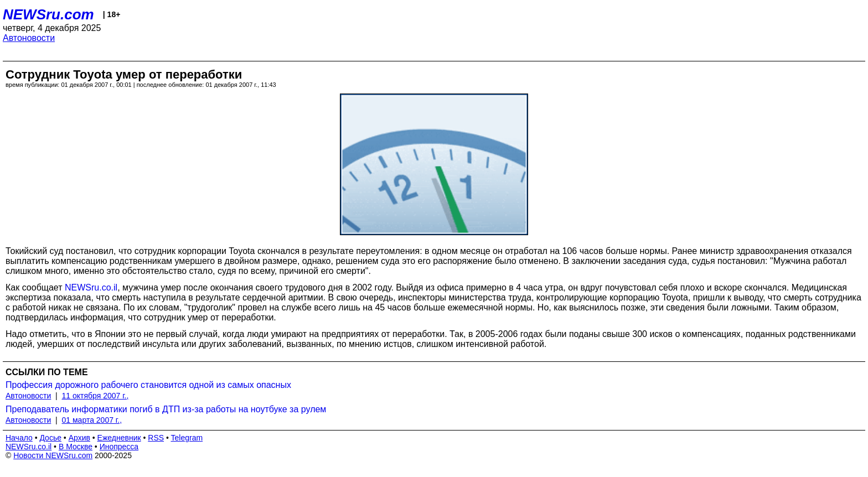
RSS (156, 438)
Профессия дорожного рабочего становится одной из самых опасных (148, 385)
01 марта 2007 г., (92, 420)
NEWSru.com (48, 14)
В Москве (76, 447)
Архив (79, 438)
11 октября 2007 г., (95, 396)
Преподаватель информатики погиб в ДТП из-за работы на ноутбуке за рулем (166, 409)
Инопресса (119, 447)
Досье (50, 438)
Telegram (187, 438)
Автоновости (29, 38)
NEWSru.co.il (91, 287)
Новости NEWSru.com (53, 455)
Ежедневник (119, 438)
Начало (19, 438)
